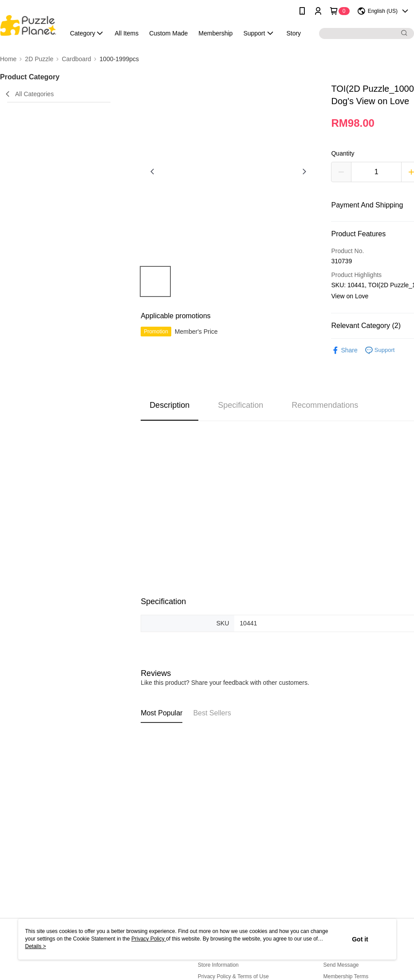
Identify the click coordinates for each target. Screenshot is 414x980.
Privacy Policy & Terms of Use (233, 976)
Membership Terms (346, 976)
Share (344, 350)
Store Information (218, 965)
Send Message (341, 965)
